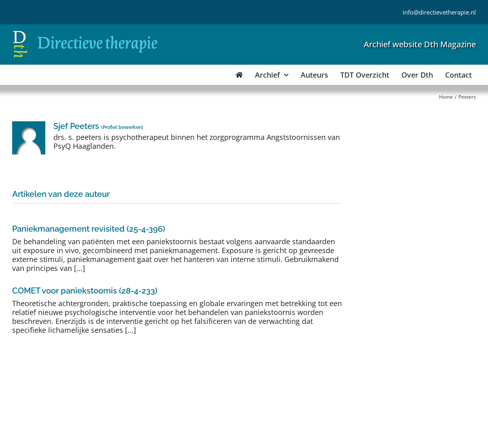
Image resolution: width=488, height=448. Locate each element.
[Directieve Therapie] (85, 32)
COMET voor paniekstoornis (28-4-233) (85, 291)
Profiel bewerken (122, 127)
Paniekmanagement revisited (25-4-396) (89, 229)
